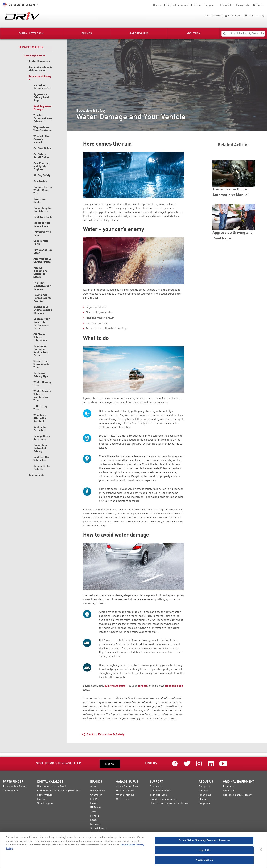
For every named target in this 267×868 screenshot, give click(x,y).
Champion (96, 795)
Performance (45, 795)
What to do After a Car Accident (40, 418)
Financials (226, 5)
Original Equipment (178, 5)
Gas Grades (40, 181)
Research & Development (238, 795)
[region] (133, 850)
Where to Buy (11, 791)
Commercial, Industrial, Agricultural (59, 791)
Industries (229, 791)
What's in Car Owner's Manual (41, 139)
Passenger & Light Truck (52, 787)
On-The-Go (123, 799)
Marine (41, 799)
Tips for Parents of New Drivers (43, 118)
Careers (158, 5)
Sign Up (110, 764)
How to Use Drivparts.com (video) (169, 803)
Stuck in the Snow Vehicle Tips (41, 364)
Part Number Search (15, 787)
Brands (87, 34)
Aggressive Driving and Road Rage (232, 236)
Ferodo (94, 803)
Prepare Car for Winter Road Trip (43, 190)
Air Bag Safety (42, 175)
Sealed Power (98, 829)
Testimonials (36, 475)
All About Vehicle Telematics (40, 337)
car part (142, 686)
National (95, 824)
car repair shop (174, 686)
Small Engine (45, 803)
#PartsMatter (213, 16)
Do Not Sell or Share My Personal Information (204, 840)
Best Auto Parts (43, 217)
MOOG (94, 820)
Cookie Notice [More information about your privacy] (128, 845)
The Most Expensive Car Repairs (42, 286)
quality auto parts (115, 686)
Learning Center (35, 56)
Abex (93, 787)
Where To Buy (255, 16)
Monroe (95, 816)
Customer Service (160, 791)
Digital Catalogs (31, 33)
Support (156, 782)
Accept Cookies (204, 860)
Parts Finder (13, 782)
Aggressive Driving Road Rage (41, 98)
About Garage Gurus (128, 787)
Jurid (93, 812)
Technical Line (158, 795)
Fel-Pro (95, 799)
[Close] (261, 849)
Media (197, 5)
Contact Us (233, 16)
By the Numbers (39, 62)
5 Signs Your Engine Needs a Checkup (43, 310)
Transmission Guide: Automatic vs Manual (231, 192)
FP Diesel (96, 808)
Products (228, 787)
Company (204, 787)
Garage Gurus (139, 34)
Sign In (259, 5)
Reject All (204, 850)
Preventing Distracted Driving (40, 448)
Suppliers (210, 5)
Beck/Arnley (97, 791)
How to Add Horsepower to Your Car (43, 298)
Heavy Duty (243, 5)
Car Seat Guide (42, 148)
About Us (193, 33)
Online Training (125, 795)
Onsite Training (125, 791)
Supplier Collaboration (163, 799)
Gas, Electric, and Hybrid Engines (41, 166)
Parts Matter (31, 47)
